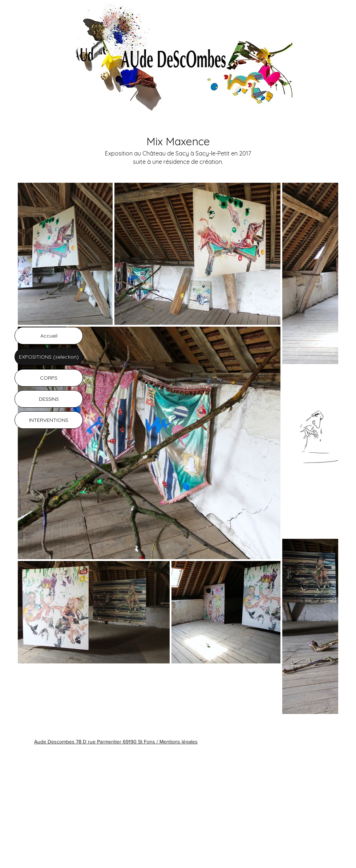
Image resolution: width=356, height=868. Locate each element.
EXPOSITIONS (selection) (49, 357)
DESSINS (49, 399)
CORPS (49, 378)
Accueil (49, 336)
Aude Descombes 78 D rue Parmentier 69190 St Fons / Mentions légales (116, 742)
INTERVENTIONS (49, 420)
